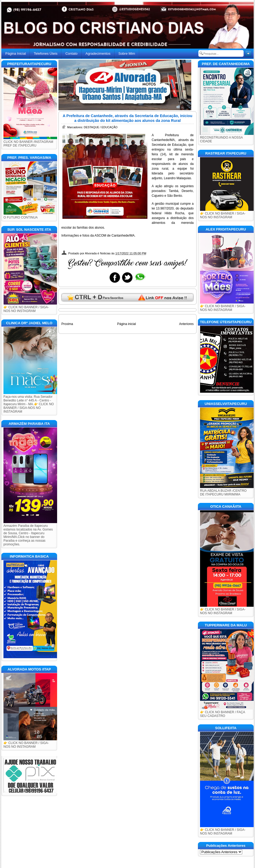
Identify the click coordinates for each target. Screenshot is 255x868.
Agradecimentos (98, 54)
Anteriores (186, 324)
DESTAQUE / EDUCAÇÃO (101, 127)
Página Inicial (16, 54)
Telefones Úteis (46, 54)
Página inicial (127, 324)
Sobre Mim (127, 54)
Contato (71, 54)
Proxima (67, 324)
